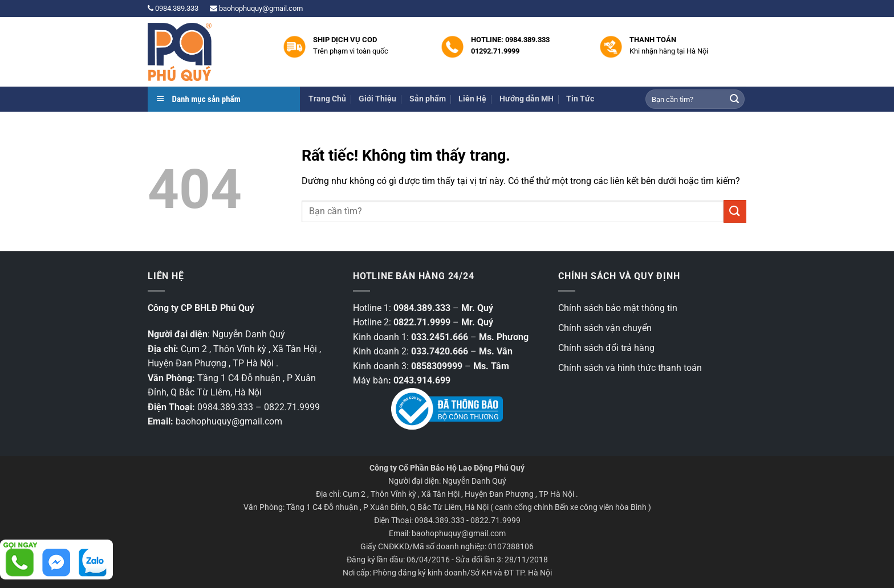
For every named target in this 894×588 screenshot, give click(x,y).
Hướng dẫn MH (527, 99)
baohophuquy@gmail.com (256, 8)
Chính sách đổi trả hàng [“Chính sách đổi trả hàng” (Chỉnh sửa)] (606, 348)
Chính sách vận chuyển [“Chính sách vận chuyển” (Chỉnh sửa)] (605, 328)
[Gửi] (734, 99)
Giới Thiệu (377, 99)
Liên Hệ (472, 99)
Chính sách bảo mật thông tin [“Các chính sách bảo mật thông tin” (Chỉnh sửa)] (618, 308)
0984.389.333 (173, 8)
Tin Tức (580, 99)
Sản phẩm (428, 99)
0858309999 (437, 366)
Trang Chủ (327, 99)
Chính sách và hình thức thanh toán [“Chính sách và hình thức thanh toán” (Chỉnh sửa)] (630, 368)
